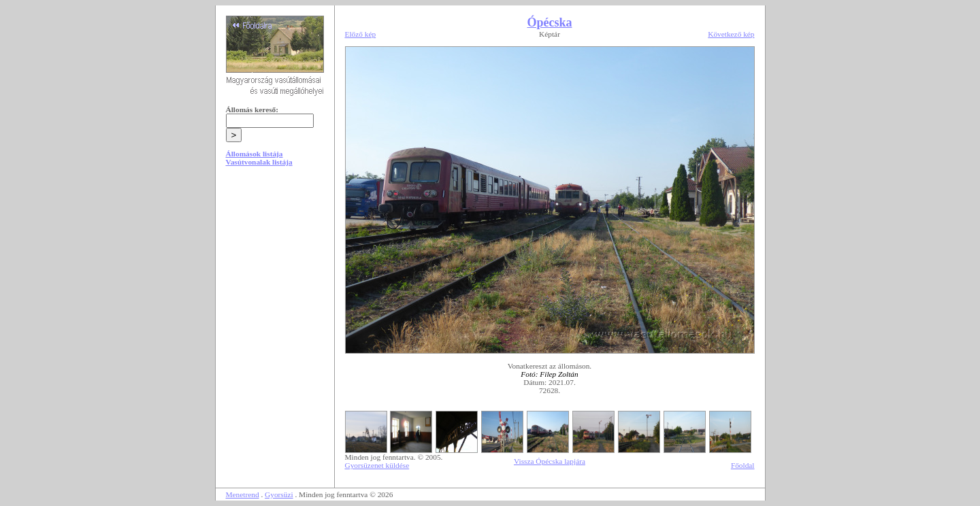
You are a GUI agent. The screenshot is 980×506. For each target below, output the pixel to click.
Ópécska (549, 22)
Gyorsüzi (279, 494)
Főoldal (743, 465)
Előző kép (361, 34)
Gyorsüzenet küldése (377, 465)
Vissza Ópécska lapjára (550, 461)
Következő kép (731, 34)
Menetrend (243, 494)
